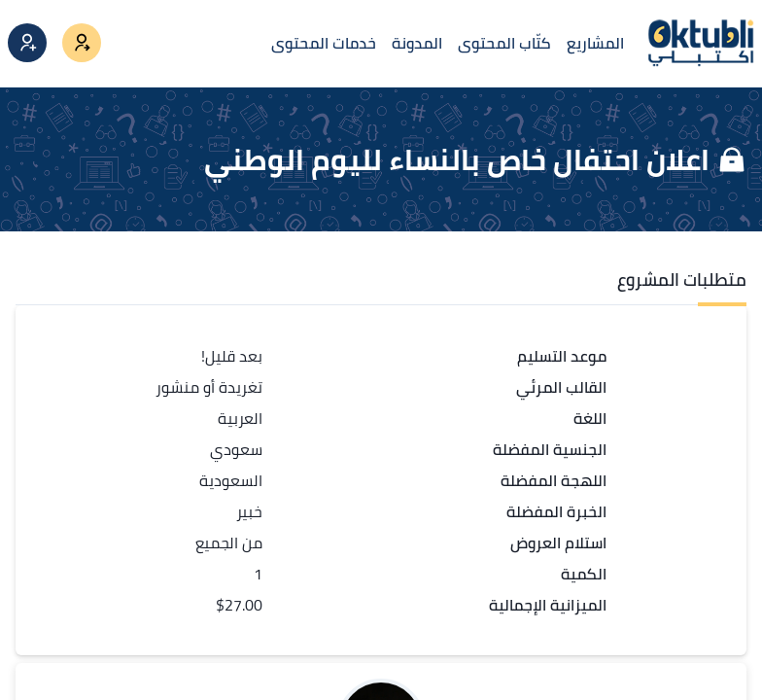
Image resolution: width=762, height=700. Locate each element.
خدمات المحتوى (324, 43)
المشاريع (595, 43)
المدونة (417, 43)
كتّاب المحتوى (504, 43)
